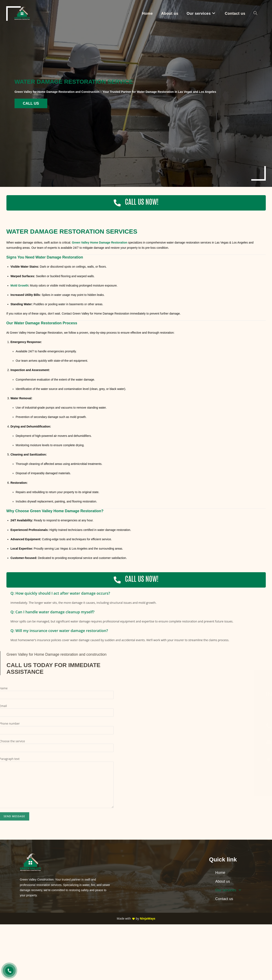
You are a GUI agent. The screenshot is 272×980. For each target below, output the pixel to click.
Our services (229, 890)
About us (223, 881)
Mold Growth (20, 285)
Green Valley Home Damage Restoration (99, 243)
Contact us (224, 899)
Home (220, 873)
